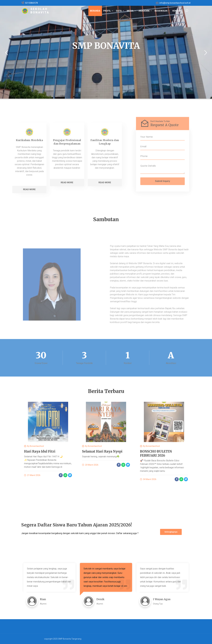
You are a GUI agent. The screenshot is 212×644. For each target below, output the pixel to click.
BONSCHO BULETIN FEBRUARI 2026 (156, 453)
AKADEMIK (145, 11)
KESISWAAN (162, 11)
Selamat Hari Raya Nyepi (102, 451)
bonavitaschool (37, 446)
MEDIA (131, 11)
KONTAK (177, 11)
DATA (120, 11)
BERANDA (95, 11)
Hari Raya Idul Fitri (40, 451)
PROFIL (108, 11)
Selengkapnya (171, 532)
